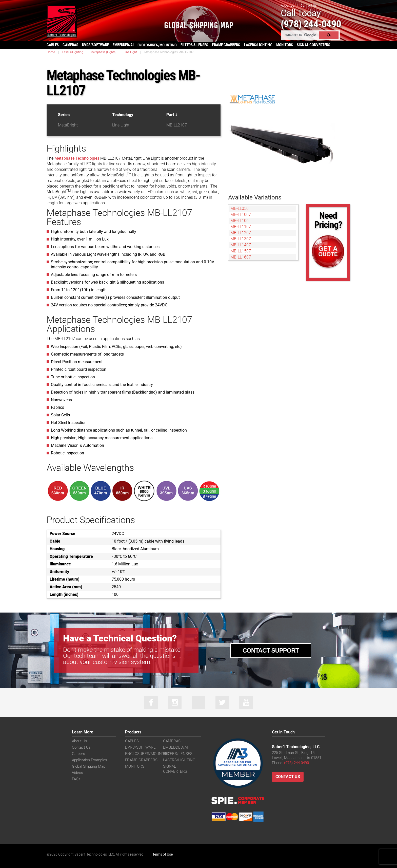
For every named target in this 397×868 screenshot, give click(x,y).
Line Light (130, 52)
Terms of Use (163, 855)
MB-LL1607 (241, 257)
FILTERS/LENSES (178, 754)
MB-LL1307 (241, 239)
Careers (78, 754)
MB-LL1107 (241, 227)
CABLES (53, 45)
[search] (300, 35)
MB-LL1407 (241, 245)
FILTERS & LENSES (194, 45)
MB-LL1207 (241, 233)
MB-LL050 (240, 208)
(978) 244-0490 (313, 24)
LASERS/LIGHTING (258, 45)
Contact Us (309, 5)
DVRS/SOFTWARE (95, 45)
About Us (287, 5)
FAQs (76, 779)
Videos (77, 773)
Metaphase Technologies (77, 158)
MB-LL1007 (241, 215)
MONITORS (285, 45)
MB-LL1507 (241, 251)
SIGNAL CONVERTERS (313, 45)
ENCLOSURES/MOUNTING (148, 754)
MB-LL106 (240, 221)
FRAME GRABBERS (226, 45)
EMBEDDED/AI (123, 45)
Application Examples (90, 760)
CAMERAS (70, 45)
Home (51, 52)
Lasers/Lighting (73, 52)
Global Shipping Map (89, 767)
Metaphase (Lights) (104, 52)
